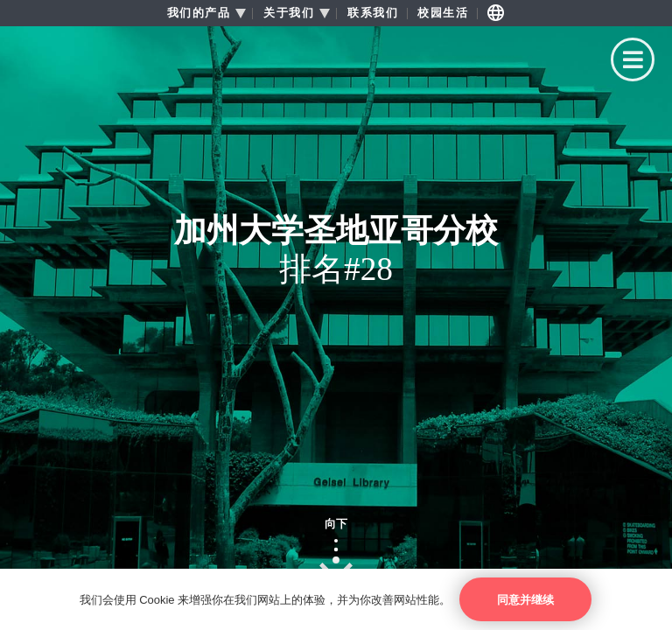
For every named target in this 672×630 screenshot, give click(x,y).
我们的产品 (199, 13)
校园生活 (443, 13)
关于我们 (289, 13)
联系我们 (373, 13)
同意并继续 (525, 600)
